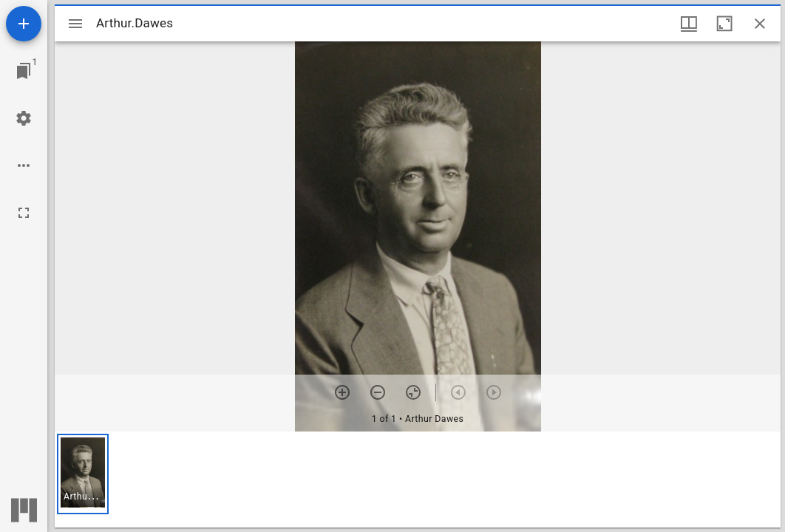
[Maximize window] (724, 24)
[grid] (418, 480)
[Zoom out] (378, 392)
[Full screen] (24, 213)
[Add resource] (24, 24)
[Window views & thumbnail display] (689, 24)
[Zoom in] (342, 392)
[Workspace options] (24, 166)
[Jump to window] (24, 71)
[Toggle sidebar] (75, 24)
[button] (83, 474)
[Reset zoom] (413, 392)
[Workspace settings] (24, 118)
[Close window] (760, 24)
